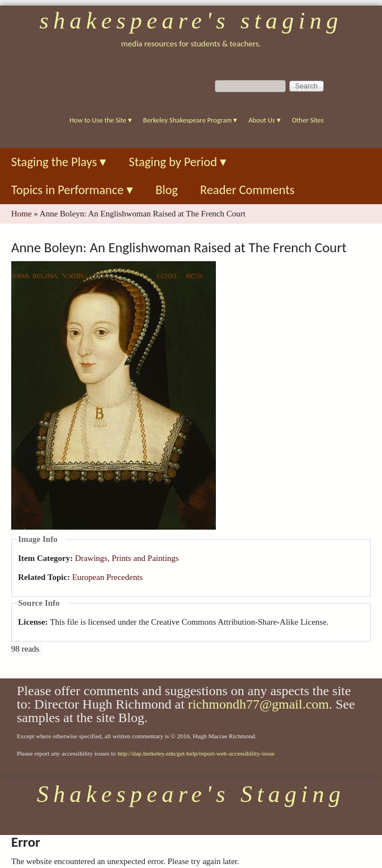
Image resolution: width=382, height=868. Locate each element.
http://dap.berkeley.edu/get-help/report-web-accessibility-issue (196, 753)
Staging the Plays (59, 162)
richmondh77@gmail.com (258, 704)
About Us (264, 120)
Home (22, 214)
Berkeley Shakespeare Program (190, 120)
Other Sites (308, 120)
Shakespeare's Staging (191, 21)
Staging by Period (178, 162)
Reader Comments (247, 190)
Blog (167, 190)
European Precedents (107, 577)
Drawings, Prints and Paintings (127, 558)
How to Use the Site (101, 120)
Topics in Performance (72, 190)
